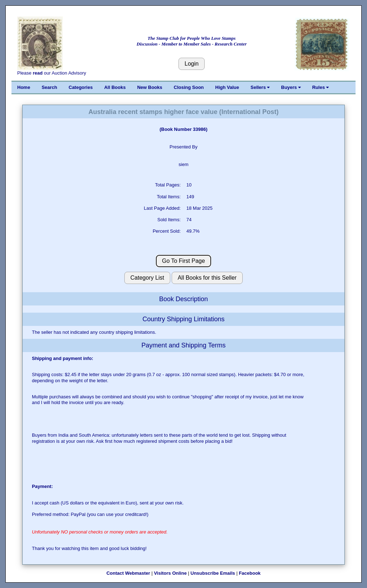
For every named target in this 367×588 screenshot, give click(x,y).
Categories (81, 87)
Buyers (291, 87)
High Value (227, 87)
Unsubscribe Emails (213, 573)
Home (24, 87)
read (37, 73)
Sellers (260, 87)
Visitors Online (170, 573)
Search (49, 87)
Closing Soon (189, 87)
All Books (115, 87)
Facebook (250, 573)
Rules (320, 87)
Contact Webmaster (128, 573)
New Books (150, 87)
